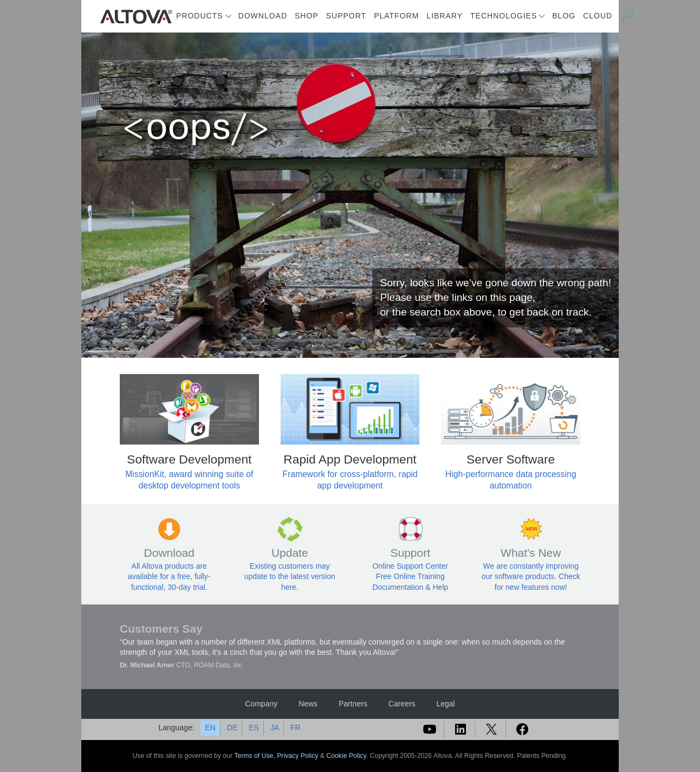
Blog (564, 16)
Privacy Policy (297, 756)
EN (210, 728)
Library (445, 16)
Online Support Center (410, 566)
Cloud (598, 16)
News (308, 704)
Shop (307, 16)
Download (263, 16)
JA (275, 728)
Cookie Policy (346, 756)
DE (232, 728)
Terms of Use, (255, 756)
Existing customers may (290, 566)
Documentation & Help (410, 587)
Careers (402, 704)
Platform (396, 16)
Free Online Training (410, 576)
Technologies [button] (504, 16)
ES (254, 728)
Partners (353, 704)
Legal (445, 704)
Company (261, 704)
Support (346, 16)
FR (296, 728)
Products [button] (200, 16)
